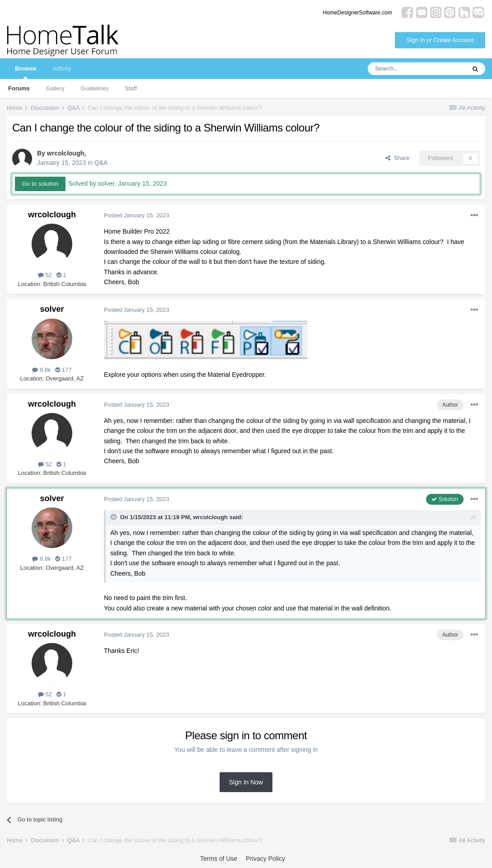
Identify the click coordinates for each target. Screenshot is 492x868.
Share (397, 158)
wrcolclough (66, 153)
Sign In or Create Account (440, 40)
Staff (131, 88)
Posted (137, 215)
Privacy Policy (265, 859)
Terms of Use (219, 859)
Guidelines (95, 88)
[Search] (417, 69)
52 (45, 275)
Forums (19, 88)
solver (52, 309)
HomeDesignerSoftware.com (358, 13)
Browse (26, 72)
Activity (62, 68)
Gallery (55, 88)
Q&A (101, 163)
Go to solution (40, 184)
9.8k (41, 370)
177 (63, 370)
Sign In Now (246, 782)
